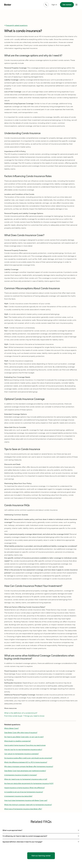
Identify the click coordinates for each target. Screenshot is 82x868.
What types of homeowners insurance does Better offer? (23, 809)
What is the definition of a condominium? (21, 713)
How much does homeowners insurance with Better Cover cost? (26, 800)
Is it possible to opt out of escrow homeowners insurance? (24, 792)
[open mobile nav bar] (76, 5)
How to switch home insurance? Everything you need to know (25, 745)
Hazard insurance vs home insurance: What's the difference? (25, 788)
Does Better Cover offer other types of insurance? (21, 733)
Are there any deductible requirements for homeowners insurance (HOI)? (29, 784)
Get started (67, 5)
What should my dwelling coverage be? (18, 741)
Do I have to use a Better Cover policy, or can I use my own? (24, 737)
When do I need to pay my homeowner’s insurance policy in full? (26, 779)
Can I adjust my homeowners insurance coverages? (22, 754)
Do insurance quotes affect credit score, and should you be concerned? (28, 758)
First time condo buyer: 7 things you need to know (24, 716)
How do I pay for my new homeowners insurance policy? (23, 750)
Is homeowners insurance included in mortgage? (21, 775)
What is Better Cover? (12, 728)
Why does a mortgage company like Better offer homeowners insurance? (29, 767)
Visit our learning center (41, 856)
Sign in (54, 5)
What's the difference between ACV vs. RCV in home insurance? (26, 762)
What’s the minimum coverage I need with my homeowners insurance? (28, 805)
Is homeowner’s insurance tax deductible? (18, 796)
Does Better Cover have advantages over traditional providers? (25, 771)
